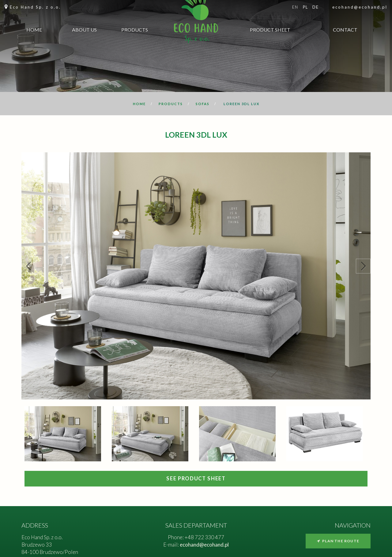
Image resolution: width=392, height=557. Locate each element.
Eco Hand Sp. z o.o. (35, 7)
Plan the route (338, 541)
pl (305, 7)
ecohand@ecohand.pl (360, 7)
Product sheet (270, 31)
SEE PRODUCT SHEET (196, 479)
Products (135, 31)
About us (84, 31)
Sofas (203, 104)
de (315, 7)
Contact (345, 31)
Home (34, 31)
